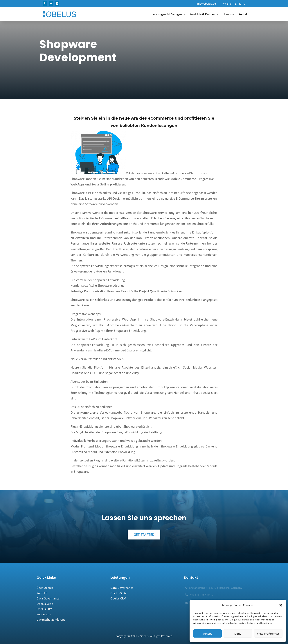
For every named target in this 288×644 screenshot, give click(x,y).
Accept (208, 634)
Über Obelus (45, 588)
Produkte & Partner (202, 14)
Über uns (228, 14)
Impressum (44, 614)
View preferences (268, 634)
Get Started (144, 535)
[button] (281, 605)
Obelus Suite (45, 604)
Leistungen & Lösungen (167, 14)
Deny (238, 634)
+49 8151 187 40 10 (233, 4)
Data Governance (48, 598)
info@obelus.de (206, 4)
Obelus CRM (44, 609)
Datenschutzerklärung (51, 620)
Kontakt (244, 14)
